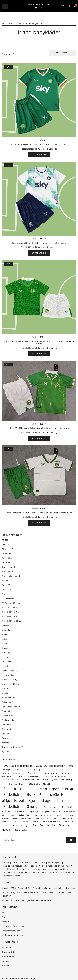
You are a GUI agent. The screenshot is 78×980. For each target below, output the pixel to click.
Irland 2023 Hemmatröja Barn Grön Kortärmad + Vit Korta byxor (39, 428)
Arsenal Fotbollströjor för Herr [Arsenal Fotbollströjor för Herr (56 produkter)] (57, 770)
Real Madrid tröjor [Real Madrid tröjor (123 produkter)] (21, 826)
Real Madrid (7, 716)
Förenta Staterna (10, 608)
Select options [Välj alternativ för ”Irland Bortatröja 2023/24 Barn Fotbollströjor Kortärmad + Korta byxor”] (39, 523)
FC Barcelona (8, 599)
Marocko (6, 689)
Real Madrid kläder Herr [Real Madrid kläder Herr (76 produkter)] (51, 822)
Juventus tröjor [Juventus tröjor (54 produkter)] (19, 812)
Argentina (6, 554)
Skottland (6, 729)
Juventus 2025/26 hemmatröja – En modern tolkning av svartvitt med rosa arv (38, 888)
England (6, 594)
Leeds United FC (10, 671)
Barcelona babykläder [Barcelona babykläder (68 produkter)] (50, 773)
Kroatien (6, 657)
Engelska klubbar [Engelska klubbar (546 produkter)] (40, 784)
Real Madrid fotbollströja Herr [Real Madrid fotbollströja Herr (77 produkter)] (47, 818)
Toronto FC (7, 743)
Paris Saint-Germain (11, 707)
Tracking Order (9, 952)
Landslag (53, 149)
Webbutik (6, 922)
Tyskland (6, 752)
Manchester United (11, 684)
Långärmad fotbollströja (13, 926)
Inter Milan (7, 630)
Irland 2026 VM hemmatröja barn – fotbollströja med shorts (39, 145)
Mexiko (5, 693)
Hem (4, 24)
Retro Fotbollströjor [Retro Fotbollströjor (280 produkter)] (44, 825)
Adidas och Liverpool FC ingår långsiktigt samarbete (26, 900)
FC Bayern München (11, 603)
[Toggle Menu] (5, 6)
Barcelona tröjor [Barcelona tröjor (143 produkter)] (17, 784)
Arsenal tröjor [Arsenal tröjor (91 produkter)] (33, 773)
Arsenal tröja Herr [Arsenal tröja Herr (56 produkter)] (18, 773)
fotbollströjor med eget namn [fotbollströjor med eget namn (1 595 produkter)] (38, 800)
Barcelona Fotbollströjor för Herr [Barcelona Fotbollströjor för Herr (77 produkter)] (55, 776)
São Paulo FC (8, 725)
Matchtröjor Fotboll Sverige (39, 6)
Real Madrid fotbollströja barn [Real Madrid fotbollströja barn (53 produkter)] (23, 819)
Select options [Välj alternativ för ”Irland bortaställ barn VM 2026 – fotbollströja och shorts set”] (39, 253)
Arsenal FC (7, 558)
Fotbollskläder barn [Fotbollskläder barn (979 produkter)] (19, 789)
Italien (5, 639)
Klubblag (6, 653)
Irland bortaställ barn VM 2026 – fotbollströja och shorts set (39, 243)
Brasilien (6, 581)
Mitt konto (7, 947)
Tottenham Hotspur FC (12, 747)
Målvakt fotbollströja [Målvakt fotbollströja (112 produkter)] (42, 815)
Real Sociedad (8, 720)
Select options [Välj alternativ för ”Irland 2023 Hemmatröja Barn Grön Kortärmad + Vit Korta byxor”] (39, 438)
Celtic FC (6, 585)
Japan (5, 644)
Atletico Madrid (9, 567)
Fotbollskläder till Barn (31, 149)
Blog (4, 917)
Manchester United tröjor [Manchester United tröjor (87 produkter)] (19, 815)
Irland (45, 149)
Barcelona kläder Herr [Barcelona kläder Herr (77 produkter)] (31, 780)
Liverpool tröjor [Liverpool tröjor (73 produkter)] (33, 812)
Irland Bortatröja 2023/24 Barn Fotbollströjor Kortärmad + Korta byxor (39, 513)
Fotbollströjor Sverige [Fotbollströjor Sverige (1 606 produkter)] (22, 806)
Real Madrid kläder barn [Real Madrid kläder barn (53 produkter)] (30, 822)
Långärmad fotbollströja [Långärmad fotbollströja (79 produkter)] (51, 812)
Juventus (6, 648)
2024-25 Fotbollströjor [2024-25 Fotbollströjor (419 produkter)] (18, 766)
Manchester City (9, 680)
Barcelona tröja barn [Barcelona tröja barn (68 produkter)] (50, 780)
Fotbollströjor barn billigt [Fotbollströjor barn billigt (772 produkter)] (55, 789)
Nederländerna (9, 698)
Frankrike (6, 626)
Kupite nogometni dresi (13, 935)
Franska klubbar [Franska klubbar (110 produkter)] (51, 807)
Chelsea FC (7, 590)
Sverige (5, 738)
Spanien (6, 734)
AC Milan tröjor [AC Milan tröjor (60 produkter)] (19, 770)
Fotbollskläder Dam (11, 612)
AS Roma (6, 563)
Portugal (6, 711)
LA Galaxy (7, 662)
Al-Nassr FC (7, 549)
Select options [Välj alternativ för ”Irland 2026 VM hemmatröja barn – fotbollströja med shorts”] (39, 155)
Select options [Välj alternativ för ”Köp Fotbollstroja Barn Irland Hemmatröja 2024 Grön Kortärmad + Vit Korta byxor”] (39, 354)
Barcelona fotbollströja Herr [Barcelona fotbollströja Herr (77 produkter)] (28, 776)
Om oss (5, 961)
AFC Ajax (6, 545)
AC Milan (6, 540)
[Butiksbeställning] (63, 53)
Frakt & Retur (8, 956)
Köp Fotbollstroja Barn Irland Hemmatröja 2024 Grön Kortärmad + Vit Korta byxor (39, 342)
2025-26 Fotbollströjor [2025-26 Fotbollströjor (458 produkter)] (50, 766)
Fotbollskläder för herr (12, 617)
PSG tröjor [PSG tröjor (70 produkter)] (58, 815)
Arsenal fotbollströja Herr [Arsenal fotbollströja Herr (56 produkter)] (36, 770)
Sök (71, 840)
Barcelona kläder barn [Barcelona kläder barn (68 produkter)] (11, 780)
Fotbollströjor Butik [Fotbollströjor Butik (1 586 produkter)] (19, 795)
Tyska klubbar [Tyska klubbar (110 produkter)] (21, 830)
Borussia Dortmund (11, 576)
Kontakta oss (8, 965)
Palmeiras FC (8, 702)
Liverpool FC (8, 675)
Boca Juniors (8, 572)
